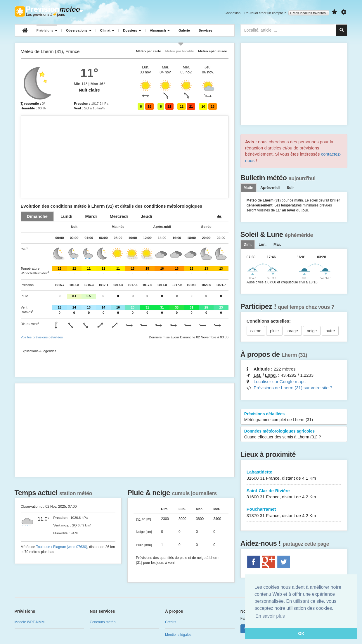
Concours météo (103, 622)
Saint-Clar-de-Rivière (294, 494)
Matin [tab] (248, 188)
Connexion (232, 13)
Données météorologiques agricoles (294, 434)
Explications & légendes (39, 351)
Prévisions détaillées (294, 417)
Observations (79, 30)
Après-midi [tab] (270, 188)
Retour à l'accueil (49, 11)
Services (206, 30)
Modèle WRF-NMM (30, 622)
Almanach (160, 30)
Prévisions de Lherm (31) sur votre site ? (293, 388)
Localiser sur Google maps (280, 382)
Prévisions (47, 30)
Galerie (184, 30)
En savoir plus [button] (270, 616)
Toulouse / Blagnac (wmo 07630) (62, 547)
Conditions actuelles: (269, 321)
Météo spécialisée (213, 51)
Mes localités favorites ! (309, 13)
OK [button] (301, 633)
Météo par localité (179, 51)
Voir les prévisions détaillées (42, 337)
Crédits (171, 622)
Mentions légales (178, 635)
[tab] (37, 216)
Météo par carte (148, 51)
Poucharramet (294, 513)
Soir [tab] (290, 188)
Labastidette (294, 475)
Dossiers (132, 30)
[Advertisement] (125, 157)
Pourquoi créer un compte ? (265, 13)
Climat (107, 30)
